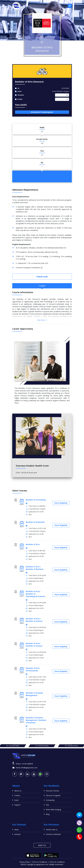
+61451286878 (27, 764)
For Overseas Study (42, 746)
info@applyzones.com (29, 768)
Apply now (42, 845)
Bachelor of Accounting (36, 500)
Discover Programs (53, 795)
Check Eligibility (61, 503)
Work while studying (53, 810)
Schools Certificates (53, 834)
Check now (42, 277)
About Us (18, 791)
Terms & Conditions (40, 862)
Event (16, 800)
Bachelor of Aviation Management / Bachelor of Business (36, 720)
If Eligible (42, 286)
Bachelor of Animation (35, 522)
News (17, 830)
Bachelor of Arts (33, 544)
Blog (48, 814)
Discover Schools (52, 791)
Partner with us (52, 830)
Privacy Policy (25, 862)
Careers (17, 795)
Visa (47, 805)
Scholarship (50, 800)
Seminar (17, 834)
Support (17, 805)
